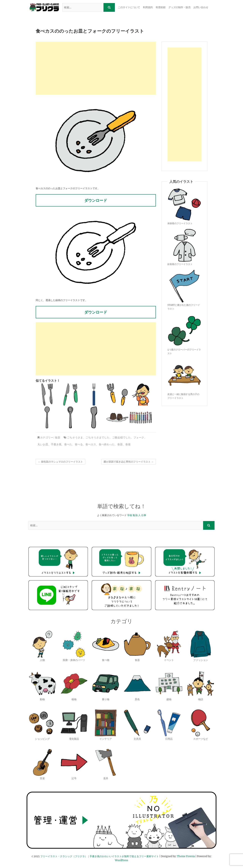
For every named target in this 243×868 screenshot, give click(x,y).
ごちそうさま (75, 438)
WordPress (121, 860)
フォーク (139, 438)
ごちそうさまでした (98, 438)
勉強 (135, 515)
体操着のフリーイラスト (180, 223)
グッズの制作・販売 (179, 7)
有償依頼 (161, 7)
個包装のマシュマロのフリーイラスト (60, 462)
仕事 (144, 515)
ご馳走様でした (121, 438)
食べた (68, 444)
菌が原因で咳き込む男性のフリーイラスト (129, 462)
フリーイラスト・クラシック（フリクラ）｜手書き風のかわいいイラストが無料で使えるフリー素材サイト (99, 856)
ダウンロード (96, 200)
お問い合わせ (201, 7)
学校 (130, 515)
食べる (79, 444)
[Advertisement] (96, 68)
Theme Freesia (186, 856)
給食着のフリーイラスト (180, 264)
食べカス (91, 444)
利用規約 (148, 7)
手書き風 (56, 444)
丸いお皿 (43, 444)
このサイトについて (129, 7)
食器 (58, 438)
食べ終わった (107, 444)
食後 (128, 444)
